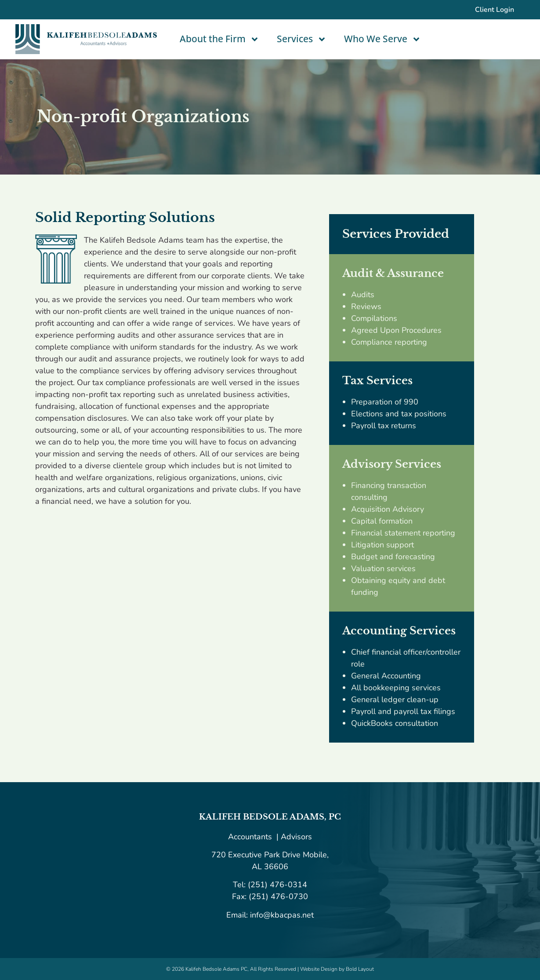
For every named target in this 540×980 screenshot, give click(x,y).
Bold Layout (360, 969)
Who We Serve (382, 39)
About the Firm (219, 39)
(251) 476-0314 (277, 885)
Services (302, 39)
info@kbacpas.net (281, 915)
